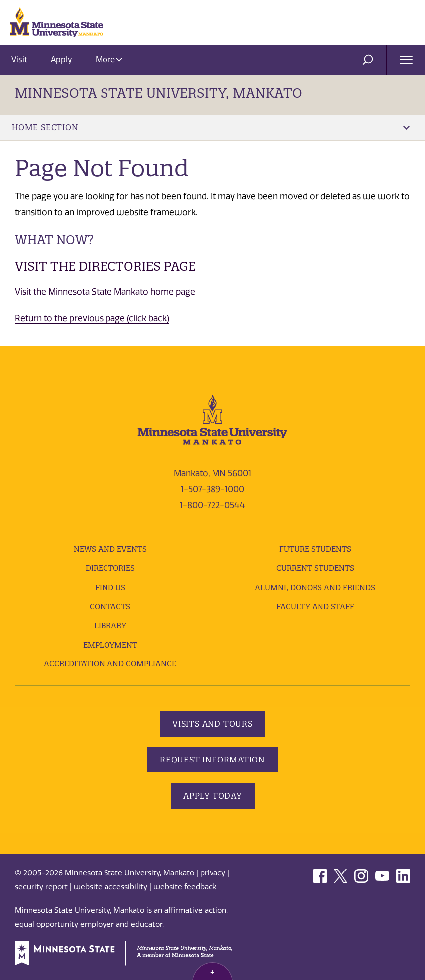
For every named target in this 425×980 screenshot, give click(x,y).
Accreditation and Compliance (110, 664)
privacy (213, 873)
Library (110, 625)
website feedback (185, 887)
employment (110, 645)
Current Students (315, 568)
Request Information (212, 760)
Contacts (110, 606)
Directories (110, 568)
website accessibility (110, 887)
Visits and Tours (212, 724)
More (109, 59)
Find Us (110, 588)
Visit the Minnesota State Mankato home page (105, 292)
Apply (61, 59)
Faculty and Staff (315, 606)
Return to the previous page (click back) (92, 318)
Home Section (211, 127)
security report (41, 887)
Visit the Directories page (105, 266)
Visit (19, 59)
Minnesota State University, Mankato (159, 93)
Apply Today (213, 796)
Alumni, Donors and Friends (315, 588)
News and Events (110, 549)
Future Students (315, 549)
